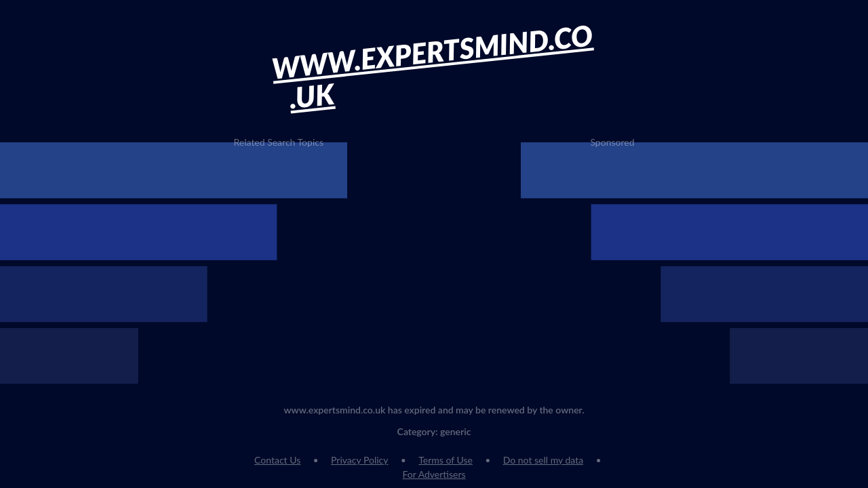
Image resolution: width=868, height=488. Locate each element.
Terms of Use (446, 460)
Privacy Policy (359, 460)
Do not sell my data (543, 460)
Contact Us (277, 460)
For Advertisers (434, 474)
